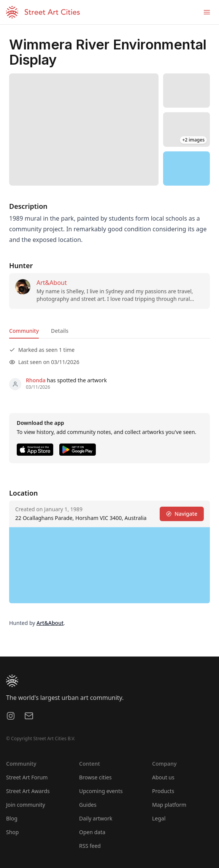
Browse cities (95, 777)
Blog (12, 818)
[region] (186, 169)
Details (60, 331)
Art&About (52, 283)
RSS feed (90, 846)
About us (163, 777)
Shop (12, 832)
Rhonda (36, 380)
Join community (26, 805)
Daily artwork (96, 818)
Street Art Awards (28, 791)
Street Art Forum (27, 777)
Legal (159, 818)
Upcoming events (101, 791)
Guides (88, 805)
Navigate (182, 514)
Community (24, 331)
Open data (92, 832)
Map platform (169, 805)
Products (163, 791)
